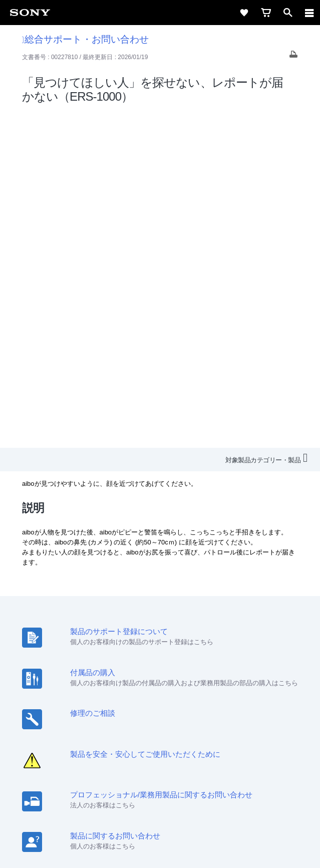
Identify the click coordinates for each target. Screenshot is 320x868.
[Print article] (293, 57)
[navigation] (309, 13)
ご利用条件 (160, 797)
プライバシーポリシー (160, 808)
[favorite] (244, 13)
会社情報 (36, 716)
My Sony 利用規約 (270, 716)
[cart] (266, 13)
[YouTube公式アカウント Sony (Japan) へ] (171, 740)
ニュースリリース (174, 716)
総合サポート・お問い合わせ (85, 39)
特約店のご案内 (116, 716)
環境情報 (222, 716)
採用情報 (71, 716)
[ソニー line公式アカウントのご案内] (128, 740)
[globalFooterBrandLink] (160, 848)
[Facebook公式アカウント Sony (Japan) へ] (193, 740)
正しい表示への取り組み (160, 819)
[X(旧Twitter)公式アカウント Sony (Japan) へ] (149, 740)
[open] (288, 13)
